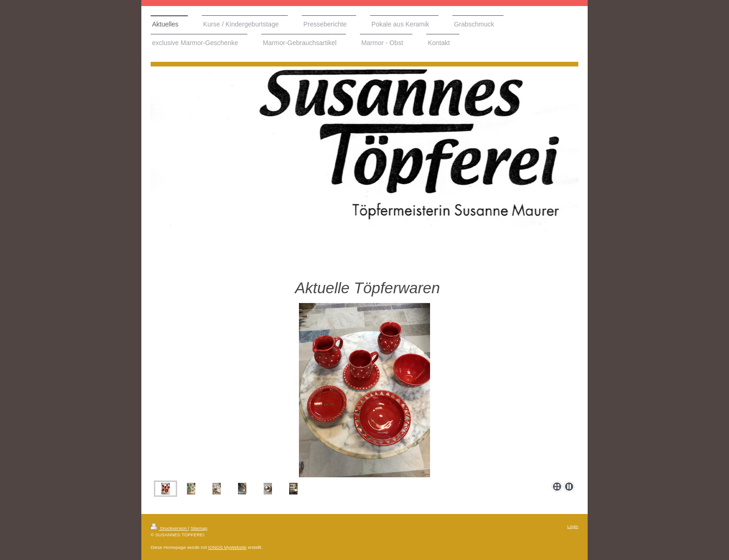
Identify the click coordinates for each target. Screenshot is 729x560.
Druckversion (169, 528)
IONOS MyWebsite (228, 547)
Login (573, 526)
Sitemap (199, 528)
